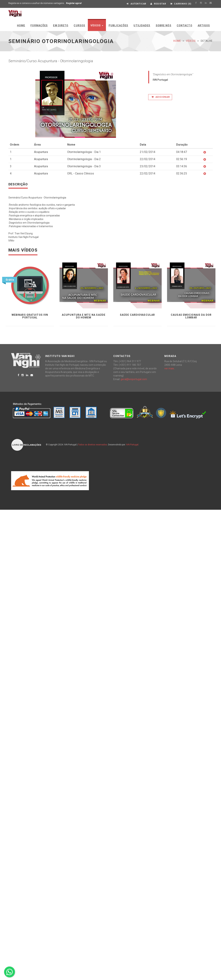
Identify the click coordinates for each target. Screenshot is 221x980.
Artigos (204, 25)
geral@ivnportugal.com (134, 379)
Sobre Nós (164, 25)
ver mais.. (170, 368)
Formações (39, 25)
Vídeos (97, 25)
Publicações (118, 25)
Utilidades (142, 25)
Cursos (79, 25)
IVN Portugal (132, 445)
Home (21, 25)
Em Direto (61, 25)
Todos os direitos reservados (92, 445)
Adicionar (161, 97)
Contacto (185, 25)
